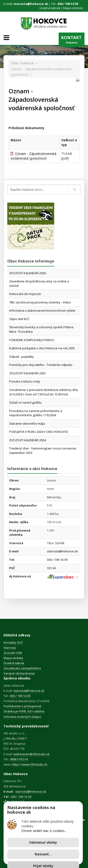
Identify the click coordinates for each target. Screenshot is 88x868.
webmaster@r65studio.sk (32, 754)
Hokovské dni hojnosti (25, 294)
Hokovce (72, 41)
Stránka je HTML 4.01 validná (24, 711)
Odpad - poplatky (21, 357)
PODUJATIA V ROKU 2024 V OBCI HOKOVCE (39, 432)
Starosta (10, 648)
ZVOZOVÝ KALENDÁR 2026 (27, 273)
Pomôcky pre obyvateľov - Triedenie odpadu (41, 365)
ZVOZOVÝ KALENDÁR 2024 (27, 440)
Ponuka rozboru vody (25, 381)
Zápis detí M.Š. (19, 319)
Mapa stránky (13, 658)
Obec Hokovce (22, 63)
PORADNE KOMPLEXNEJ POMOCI (32, 340)
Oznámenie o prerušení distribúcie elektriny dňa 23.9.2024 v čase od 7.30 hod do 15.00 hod (44, 392)
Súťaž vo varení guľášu (25, 402)
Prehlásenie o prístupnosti (22, 706)
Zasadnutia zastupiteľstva (22, 668)
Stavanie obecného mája (27, 423)
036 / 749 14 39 (68, 4)
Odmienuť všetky (43, 842)
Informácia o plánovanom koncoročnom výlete (42, 310)
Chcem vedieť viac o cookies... (44, 831)
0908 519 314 (19, 759)
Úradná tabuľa (50, 8)
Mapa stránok (73, 8)
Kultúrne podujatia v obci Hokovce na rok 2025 (42, 348)
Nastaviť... (43, 854)
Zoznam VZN (13, 653)
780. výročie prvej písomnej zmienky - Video (40, 302)
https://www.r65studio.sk (30, 764)
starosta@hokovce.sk (31, 4)
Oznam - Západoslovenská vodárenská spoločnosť (33, 156)
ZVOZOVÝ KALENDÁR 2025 (27, 373)
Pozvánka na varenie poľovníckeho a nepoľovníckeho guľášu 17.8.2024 (36, 413)
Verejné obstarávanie (19, 673)
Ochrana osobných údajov (22, 717)
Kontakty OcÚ (13, 642)
